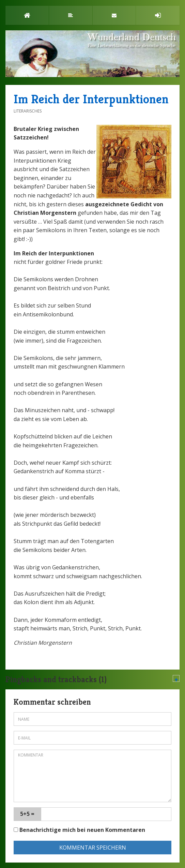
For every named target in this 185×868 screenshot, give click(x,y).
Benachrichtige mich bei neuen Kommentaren (79, 830)
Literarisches (28, 111)
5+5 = (27, 814)
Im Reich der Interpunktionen (91, 99)
